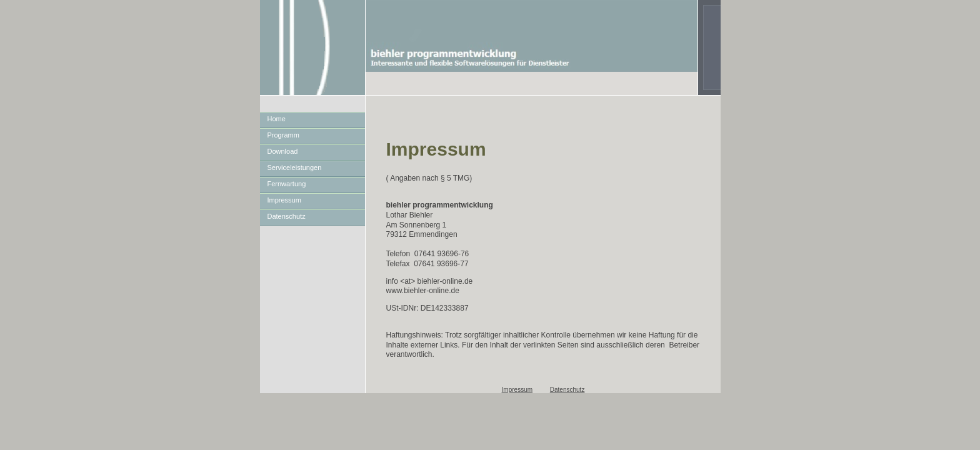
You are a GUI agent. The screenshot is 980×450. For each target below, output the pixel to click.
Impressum (284, 200)
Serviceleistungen (295, 167)
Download (283, 151)
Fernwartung (287, 184)
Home (277, 119)
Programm (283, 135)
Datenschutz (287, 216)
